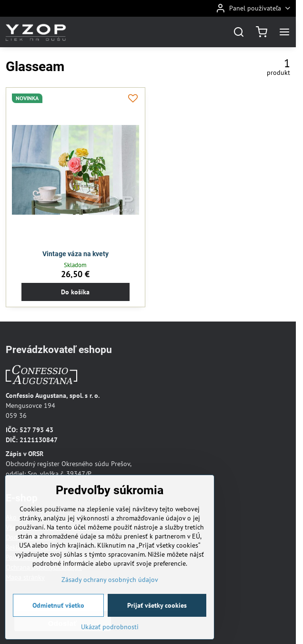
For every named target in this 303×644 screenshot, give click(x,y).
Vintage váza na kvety (76, 254)
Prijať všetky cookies (157, 618)
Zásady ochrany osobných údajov (110, 592)
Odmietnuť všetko (58, 618)
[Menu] (284, 32)
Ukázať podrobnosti (110, 639)
